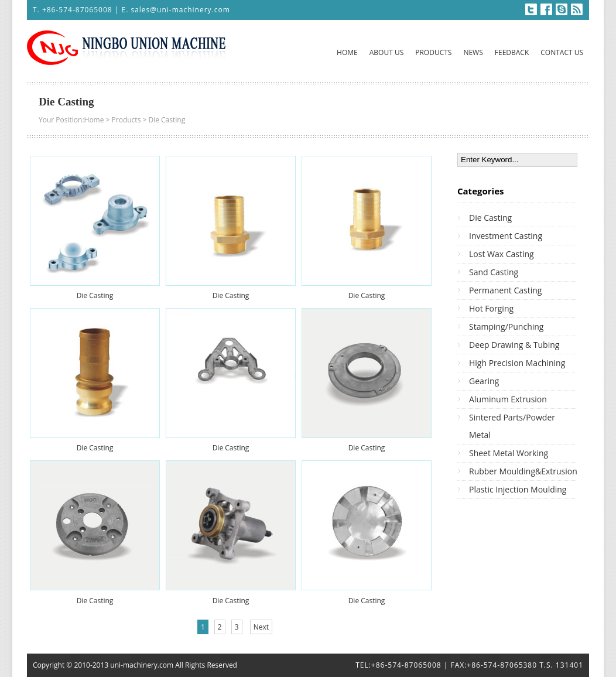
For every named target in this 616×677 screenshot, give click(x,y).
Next (261, 627)
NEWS (473, 52)
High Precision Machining (517, 363)
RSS (577, 9)
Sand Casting (494, 272)
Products (126, 120)
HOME (347, 52)
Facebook (546, 9)
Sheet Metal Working (509, 453)
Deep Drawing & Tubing (514, 345)
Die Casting (167, 120)
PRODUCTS (433, 52)
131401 (569, 665)
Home (94, 120)
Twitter (531, 9)
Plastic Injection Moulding (518, 489)
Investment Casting (506, 236)
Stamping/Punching (506, 326)
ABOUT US (386, 52)
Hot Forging (491, 308)
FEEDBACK (512, 52)
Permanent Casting (505, 290)
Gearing (484, 381)
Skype (562, 9)
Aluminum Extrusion (508, 399)
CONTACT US (562, 52)
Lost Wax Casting (502, 254)
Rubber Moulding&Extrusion (523, 471)
